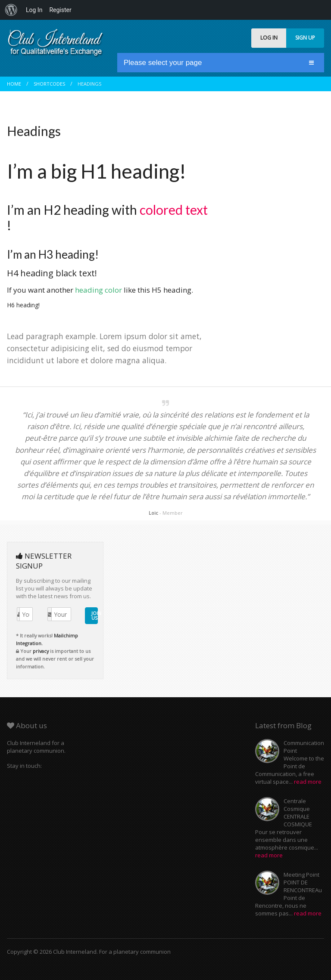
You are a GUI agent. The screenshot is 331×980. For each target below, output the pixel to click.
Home (14, 84)
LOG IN (269, 38)
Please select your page (163, 63)
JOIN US (95, 615)
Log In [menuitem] (34, 10)
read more (308, 782)
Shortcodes (49, 84)
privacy (41, 651)
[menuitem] (11, 10)
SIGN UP (305, 38)
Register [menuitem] (60, 10)
